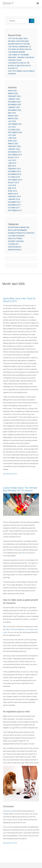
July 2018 (12, 185)
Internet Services (16, 241)
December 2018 (14, 171)
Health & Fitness (15, 239)
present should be (11, 811)
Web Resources (15, 250)
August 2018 (13, 183)
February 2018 (14, 197)
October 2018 (14, 177)
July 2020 (12, 135)
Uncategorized (15, 247)
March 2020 (13, 144)
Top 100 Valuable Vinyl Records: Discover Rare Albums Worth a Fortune (19, 41)
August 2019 (13, 158)
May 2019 (12, 166)
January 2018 (14, 199)
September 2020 (15, 132)
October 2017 (14, 208)
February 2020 (14, 146)
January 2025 (14, 107)
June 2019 (12, 163)
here (23, 553)
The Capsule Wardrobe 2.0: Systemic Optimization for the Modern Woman (20, 49)
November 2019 (15, 152)
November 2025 (15, 105)
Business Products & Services (21, 233)
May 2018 (12, 188)
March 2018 (13, 194)
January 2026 (14, 99)
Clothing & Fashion (16, 236)
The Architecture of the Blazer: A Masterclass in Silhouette (19, 66)
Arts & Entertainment (18, 230)
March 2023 (13, 119)
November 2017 (15, 205)
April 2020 (12, 141)
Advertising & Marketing (19, 227)
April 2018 (12, 191)
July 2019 (12, 160)
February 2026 (14, 96)
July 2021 (12, 127)
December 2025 (14, 102)
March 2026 (13, 93)
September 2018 (15, 180)
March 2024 (13, 116)
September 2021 (15, 124)
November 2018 (15, 174)
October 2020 (14, 130)
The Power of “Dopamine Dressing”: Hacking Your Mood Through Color (21, 57)
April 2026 (12, 91)
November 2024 (15, 110)
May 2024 (12, 113)
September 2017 (15, 210)
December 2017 (14, 202)
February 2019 (14, 169)
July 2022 (12, 121)
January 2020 (14, 149)
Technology (13, 244)
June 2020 (12, 138)
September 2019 (15, 155)
